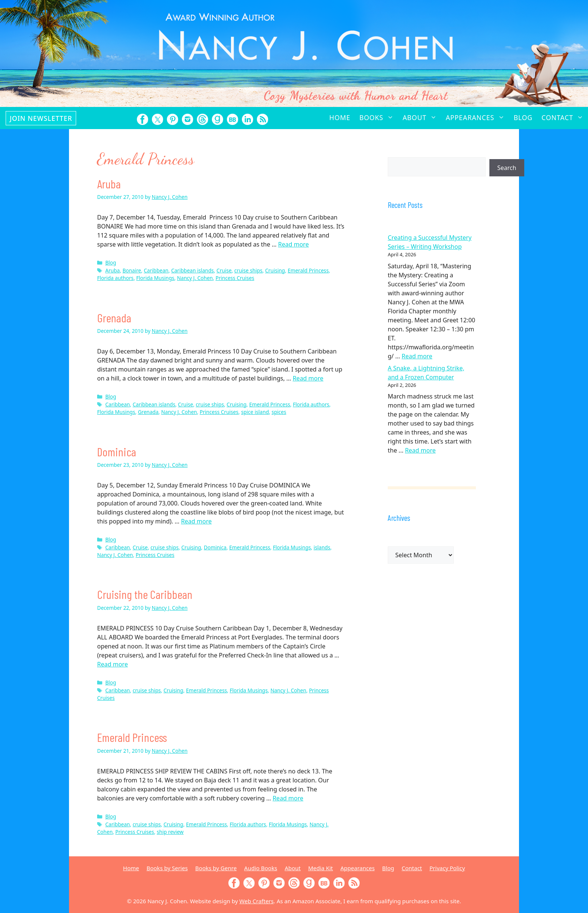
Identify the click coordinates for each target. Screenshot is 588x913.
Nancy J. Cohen (195, 278)
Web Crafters (256, 901)
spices (279, 412)
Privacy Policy (447, 868)
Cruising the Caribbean (145, 594)
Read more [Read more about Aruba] (294, 244)
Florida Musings (155, 278)
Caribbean (156, 270)
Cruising (275, 270)
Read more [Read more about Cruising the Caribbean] (112, 664)
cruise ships (248, 270)
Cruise (224, 270)
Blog (523, 117)
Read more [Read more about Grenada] (308, 378)
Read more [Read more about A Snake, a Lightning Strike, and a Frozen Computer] (420, 450)
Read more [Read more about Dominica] (196, 521)
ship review (170, 832)
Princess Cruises (235, 278)
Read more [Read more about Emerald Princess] (288, 798)
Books (379, 117)
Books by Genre (216, 868)
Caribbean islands (192, 270)
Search (507, 168)
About (422, 117)
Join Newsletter (41, 118)
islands (322, 547)
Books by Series (167, 868)
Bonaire (132, 270)
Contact (565, 117)
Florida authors (115, 278)
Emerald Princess (308, 270)
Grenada (114, 317)
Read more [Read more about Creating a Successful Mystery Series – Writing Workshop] (417, 356)
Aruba (109, 184)
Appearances (478, 117)
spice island (255, 412)
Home (340, 117)
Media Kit (321, 868)
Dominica (117, 451)
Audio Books (261, 868)
